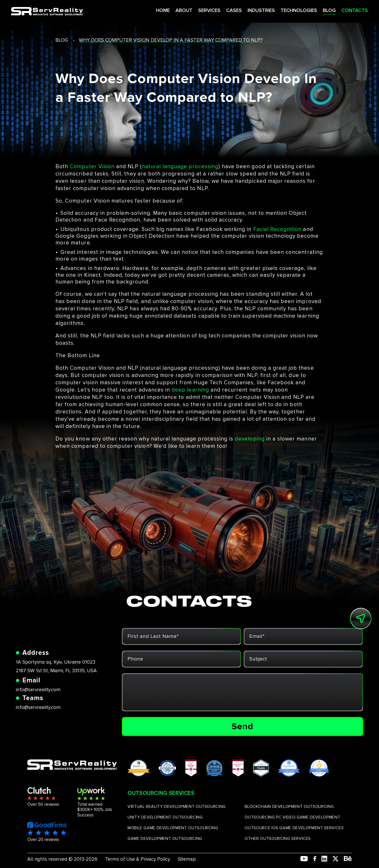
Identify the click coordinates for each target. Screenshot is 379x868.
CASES (216, 10)
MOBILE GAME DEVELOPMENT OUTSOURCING (173, 828)
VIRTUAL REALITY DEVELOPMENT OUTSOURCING (177, 807)
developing (250, 439)
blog (62, 40)
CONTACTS (340, 10)
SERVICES (191, 10)
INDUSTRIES (244, 10)
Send (242, 726)
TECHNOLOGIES (283, 10)
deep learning (190, 390)
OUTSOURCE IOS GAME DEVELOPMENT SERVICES (294, 828)
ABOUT (165, 10)
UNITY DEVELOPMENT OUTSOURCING (165, 817)
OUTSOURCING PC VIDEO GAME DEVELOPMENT (292, 817)
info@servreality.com (38, 690)
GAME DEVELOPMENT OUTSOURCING (165, 839)
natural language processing (180, 166)
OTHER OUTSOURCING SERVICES (278, 839)
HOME (143, 10)
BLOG (314, 10)
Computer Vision (92, 166)
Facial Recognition (277, 229)
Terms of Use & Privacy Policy (138, 859)
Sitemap (187, 859)
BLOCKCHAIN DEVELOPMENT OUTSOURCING (289, 807)
